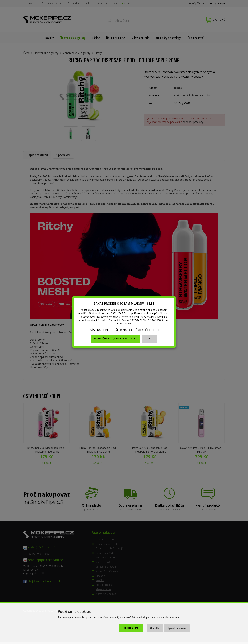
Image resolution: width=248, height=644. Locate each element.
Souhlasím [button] (131, 628)
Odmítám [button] (155, 628)
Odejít (150, 339)
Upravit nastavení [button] (177, 628)
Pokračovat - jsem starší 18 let (116, 339)
